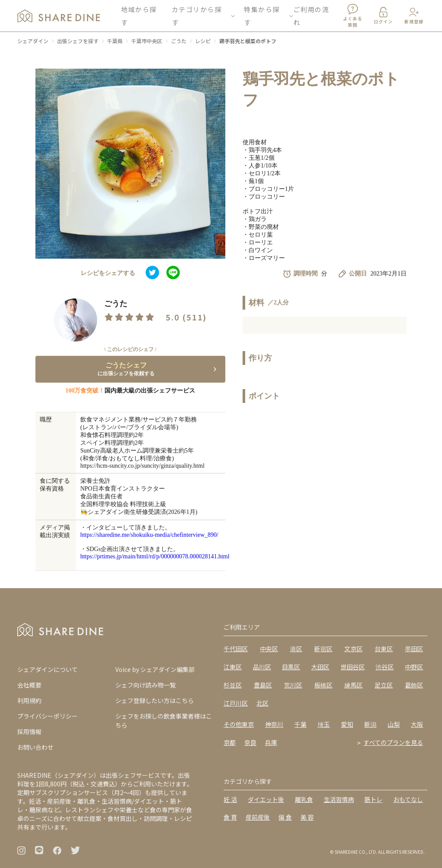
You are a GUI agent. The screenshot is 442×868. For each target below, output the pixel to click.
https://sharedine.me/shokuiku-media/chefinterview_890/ (149, 535)
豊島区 (263, 685)
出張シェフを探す (78, 41)
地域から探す (139, 17)
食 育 (230, 817)
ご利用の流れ (311, 17)
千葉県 (115, 41)
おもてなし (408, 799)
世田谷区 (353, 667)
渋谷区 (385, 667)
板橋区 (323, 685)
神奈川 (274, 724)
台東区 (384, 649)
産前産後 (258, 817)
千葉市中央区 (147, 41)
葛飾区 (414, 685)
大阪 (417, 724)
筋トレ (373, 799)
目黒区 (291, 667)
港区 (296, 649)
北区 (262, 703)
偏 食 (285, 817)
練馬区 (354, 685)
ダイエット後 (266, 799)
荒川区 (293, 685)
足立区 (384, 685)
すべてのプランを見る (393, 742)
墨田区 (414, 649)
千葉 (300, 724)
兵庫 (271, 742)
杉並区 (233, 685)
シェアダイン (33, 41)
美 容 (307, 817)
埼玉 (324, 724)
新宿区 (323, 649)
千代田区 (236, 649)
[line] (173, 273)
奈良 (250, 742)
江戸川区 (236, 703)
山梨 (394, 724)
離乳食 (304, 799)
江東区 (233, 667)
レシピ (203, 41)
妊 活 (230, 799)
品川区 (262, 667)
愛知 (347, 724)
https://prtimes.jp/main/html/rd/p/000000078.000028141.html (155, 556)
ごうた (179, 41)
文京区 (354, 649)
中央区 (269, 649)
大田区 (320, 667)
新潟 (370, 724)
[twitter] (152, 273)
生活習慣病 (339, 799)
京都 (230, 742)
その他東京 (239, 724)
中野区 (414, 667)
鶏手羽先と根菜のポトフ (248, 41)
